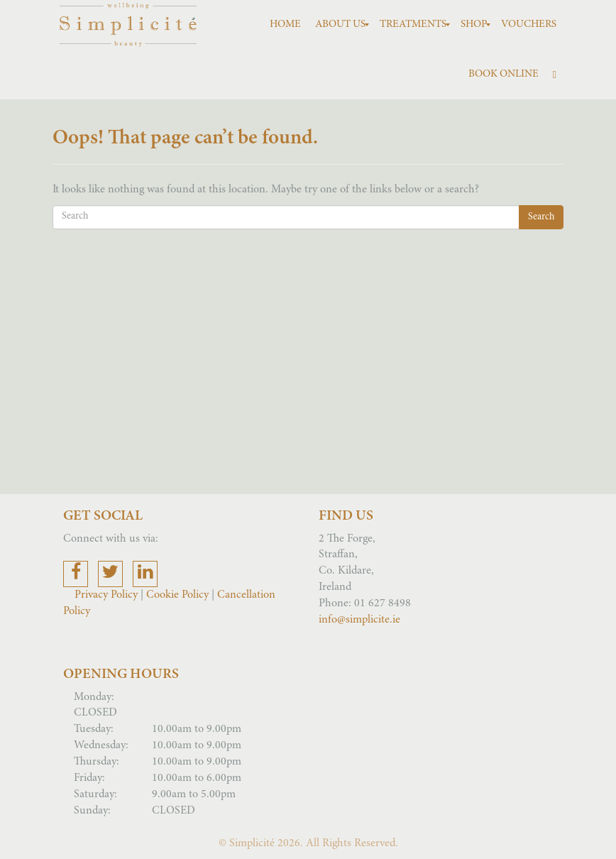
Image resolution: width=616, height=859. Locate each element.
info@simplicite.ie (359, 620)
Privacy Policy (108, 595)
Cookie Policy (177, 595)
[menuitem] (285, 25)
